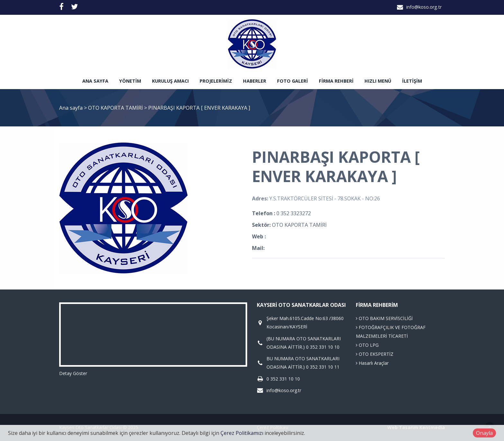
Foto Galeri (292, 81)
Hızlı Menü (378, 81)
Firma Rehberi (336, 81)
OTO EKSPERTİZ (375, 354)
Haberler (255, 81)
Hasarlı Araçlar (372, 363)
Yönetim (130, 81)
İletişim (412, 81)
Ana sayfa (95, 81)
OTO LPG (367, 345)
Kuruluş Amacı (170, 81)
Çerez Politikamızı (242, 433)
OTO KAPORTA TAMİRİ (116, 108)
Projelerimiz (216, 81)
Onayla (484, 433)
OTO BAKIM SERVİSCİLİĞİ (384, 318)
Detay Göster (73, 373)
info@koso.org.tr (424, 7)
